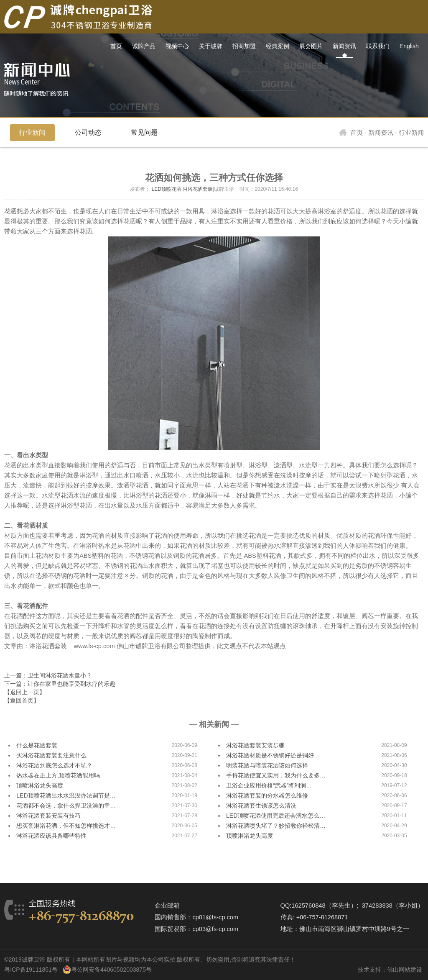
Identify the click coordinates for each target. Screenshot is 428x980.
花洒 (10, 211)
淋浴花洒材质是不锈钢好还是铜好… (273, 755)
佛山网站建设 (405, 970)
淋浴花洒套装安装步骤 (255, 745)
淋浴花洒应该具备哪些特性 (51, 836)
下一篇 (60, 684)
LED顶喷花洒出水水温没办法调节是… (66, 795)
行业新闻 (32, 132)
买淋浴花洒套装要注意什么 (51, 755)
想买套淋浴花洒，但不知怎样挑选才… (66, 826)
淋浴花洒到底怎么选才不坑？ (54, 765)
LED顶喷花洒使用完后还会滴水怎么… (276, 816)
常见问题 (144, 132)
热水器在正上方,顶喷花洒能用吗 (58, 775)
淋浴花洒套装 (198, 189)
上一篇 (48, 675)
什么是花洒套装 (37, 745)
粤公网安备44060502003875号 (111, 970)
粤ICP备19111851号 (31, 970)
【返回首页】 (22, 700)
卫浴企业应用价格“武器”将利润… (269, 785)
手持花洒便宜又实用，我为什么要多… (276, 775)
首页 (351, 133)
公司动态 (88, 132)
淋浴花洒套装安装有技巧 (48, 816)
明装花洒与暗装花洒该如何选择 (267, 765)
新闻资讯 (381, 133)
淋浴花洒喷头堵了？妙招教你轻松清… (276, 826)
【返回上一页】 (25, 692)
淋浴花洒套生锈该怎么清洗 (261, 806)
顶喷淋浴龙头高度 (40, 785)
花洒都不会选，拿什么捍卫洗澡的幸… (66, 806)
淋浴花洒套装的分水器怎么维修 (267, 795)
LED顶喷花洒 (166, 189)
